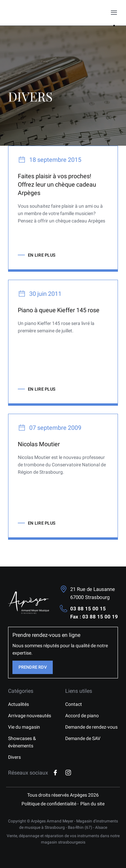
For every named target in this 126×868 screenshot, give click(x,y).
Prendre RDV (33, 667)
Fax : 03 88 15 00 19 (94, 617)
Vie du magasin (24, 727)
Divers (14, 757)
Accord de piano (82, 716)
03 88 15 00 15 (88, 609)
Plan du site (92, 804)
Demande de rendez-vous (91, 727)
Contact (74, 704)
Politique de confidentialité (49, 804)
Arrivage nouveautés (30, 716)
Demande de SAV (83, 738)
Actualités (18, 704)
